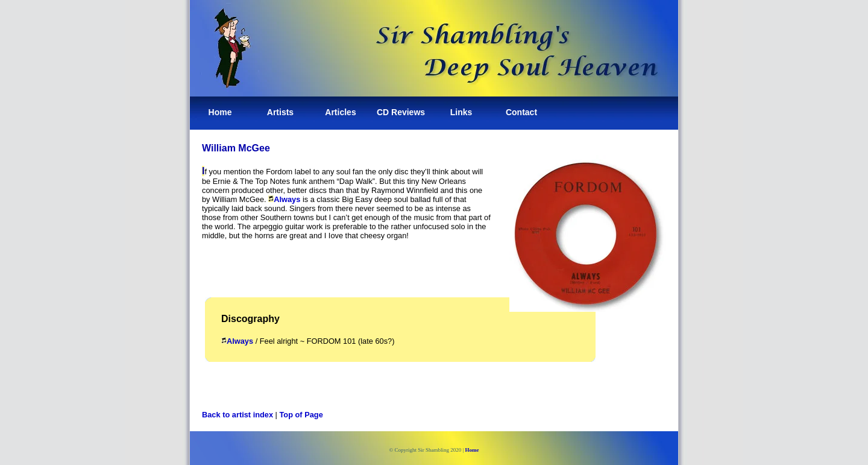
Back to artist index (237, 415)
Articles (340, 112)
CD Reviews (401, 112)
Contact (521, 112)
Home (220, 112)
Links (461, 112)
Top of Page (301, 415)
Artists (280, 112)
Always (287, 199)
